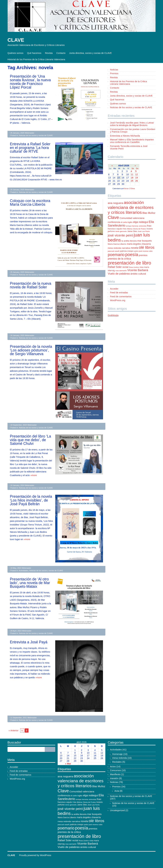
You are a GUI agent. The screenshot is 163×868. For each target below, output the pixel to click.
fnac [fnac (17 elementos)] (149, 226)
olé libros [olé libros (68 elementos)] (147, 247)
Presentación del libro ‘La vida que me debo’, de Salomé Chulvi (30, 440)
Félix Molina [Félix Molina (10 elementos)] (128, 229)
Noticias (114, 70)
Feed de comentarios (121, 297)
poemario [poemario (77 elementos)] (116, 255)
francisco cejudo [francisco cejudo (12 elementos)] (115, 229)
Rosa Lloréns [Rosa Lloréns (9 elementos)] (134, 267)
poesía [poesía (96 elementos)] (132, 255)
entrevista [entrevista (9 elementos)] (143, 226)
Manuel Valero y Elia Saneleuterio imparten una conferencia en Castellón (132, 141)
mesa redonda (120, 758)
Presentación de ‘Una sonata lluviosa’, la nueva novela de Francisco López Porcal (30, 82)
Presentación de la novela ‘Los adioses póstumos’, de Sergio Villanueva (31, 350)
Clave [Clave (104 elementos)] (113, 217)
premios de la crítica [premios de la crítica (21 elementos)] (119, 259)
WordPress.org (118, 300)
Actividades (24, 571)
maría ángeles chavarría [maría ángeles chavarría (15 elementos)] (139, 244)
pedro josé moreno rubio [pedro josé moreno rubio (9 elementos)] (143, 251)
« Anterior (14, 731)
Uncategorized (117, 810)
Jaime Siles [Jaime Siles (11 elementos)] (132, 231)
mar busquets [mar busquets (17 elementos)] (145, 241)
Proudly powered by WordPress (35, 855)
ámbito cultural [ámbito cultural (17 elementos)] (138, 274)
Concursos (115, 770)
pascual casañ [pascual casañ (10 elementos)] (113, 251)
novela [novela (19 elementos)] (135, 248)
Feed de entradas (119, 293)
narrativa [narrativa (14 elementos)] (126, 248)
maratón (114, 778)
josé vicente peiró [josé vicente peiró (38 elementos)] (120, 235)
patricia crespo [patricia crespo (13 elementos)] (127, 251)
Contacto (61, 53)
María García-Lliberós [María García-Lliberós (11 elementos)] (117, 244)
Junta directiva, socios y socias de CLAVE (90, 53)
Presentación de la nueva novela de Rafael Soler (31, 285)
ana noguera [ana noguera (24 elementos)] (115, 203)
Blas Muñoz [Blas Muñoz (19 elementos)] (149, 213)
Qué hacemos (34, 53)
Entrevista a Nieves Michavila (125, 136)
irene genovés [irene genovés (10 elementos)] (121, 231)
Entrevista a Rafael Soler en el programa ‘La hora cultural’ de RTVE (30, 148)
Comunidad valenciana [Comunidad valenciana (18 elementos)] (132, 218)
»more (34, 475)
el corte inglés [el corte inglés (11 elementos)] (127, 222)
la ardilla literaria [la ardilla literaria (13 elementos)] (129, 241)
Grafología (113, 315)
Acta (117, 791)
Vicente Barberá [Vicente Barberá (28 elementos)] (138, 270)
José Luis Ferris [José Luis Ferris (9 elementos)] (144, 231)
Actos (113, 767)
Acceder (114, 289)
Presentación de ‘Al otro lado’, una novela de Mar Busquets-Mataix (30, 583)
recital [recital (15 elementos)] (125, 267)
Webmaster (30, 133)
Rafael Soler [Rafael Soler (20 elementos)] (115, 267)
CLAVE (16, 40)
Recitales (117, 762)
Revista (49, 53)
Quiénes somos (15, 53)
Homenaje (117, 754)
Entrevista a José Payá (29, 642)
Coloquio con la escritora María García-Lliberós (30, 203)
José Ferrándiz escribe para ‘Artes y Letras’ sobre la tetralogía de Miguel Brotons (132, 124)
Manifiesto (115, 774)
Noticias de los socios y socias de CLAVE (36, 135)
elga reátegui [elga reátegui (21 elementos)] (141, 222)
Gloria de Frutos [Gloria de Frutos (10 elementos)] (139, 229)
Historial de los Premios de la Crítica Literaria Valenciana (36, 59)
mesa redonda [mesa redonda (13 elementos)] (114, 248)
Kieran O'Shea (129, 188)
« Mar (68, 764)
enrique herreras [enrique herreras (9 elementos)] (132, 226)
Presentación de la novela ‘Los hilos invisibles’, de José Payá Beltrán (31, 500)
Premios (114, 73)
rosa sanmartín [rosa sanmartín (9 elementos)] (121, 271)
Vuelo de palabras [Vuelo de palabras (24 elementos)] (119, 274)
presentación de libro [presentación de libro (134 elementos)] (129, 263)
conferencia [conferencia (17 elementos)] (114, 222)
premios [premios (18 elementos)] (143, 255)
